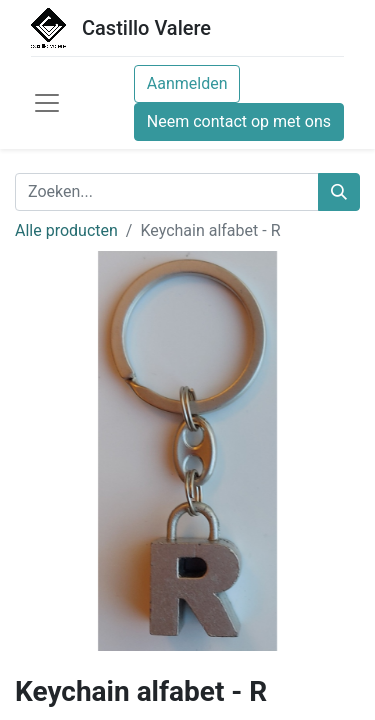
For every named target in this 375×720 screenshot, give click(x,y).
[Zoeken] (339, 192)
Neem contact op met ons (239, 121)
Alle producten (66, 230)
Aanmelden (187, 83)
